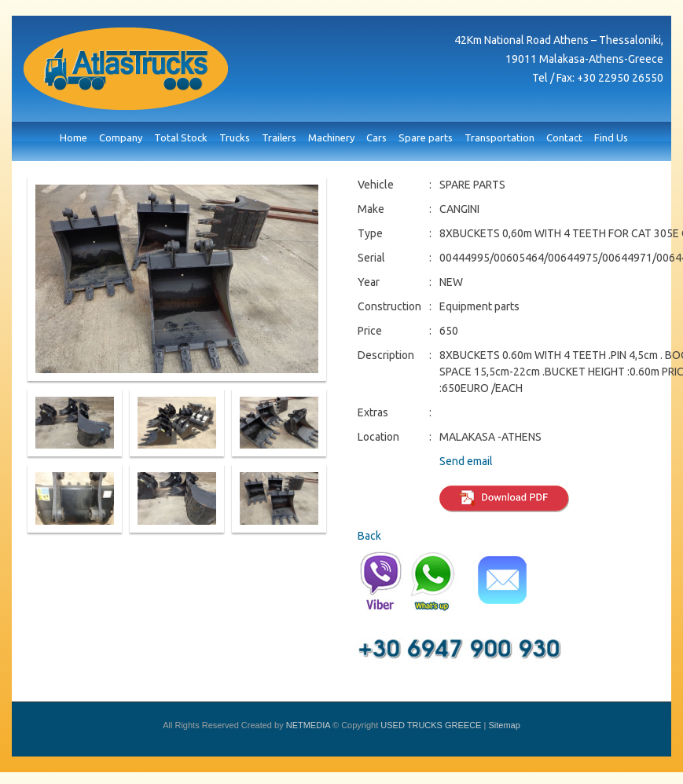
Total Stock (181, 137)
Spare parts (426, 137)
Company (121, 137)
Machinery (331, 137)
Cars (376, 137)
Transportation (499, 137)
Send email (466, 461)
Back (369, 536)
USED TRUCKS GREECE (126, 69)
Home (73, 137)
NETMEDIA (308, 725)
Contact (564, 137)
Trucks (235, 137)
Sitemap (504, 725)
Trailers (279, 137)
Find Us (611, 137)
